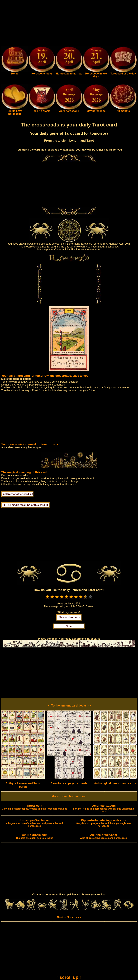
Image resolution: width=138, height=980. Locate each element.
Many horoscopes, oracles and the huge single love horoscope (103, 823)
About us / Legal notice (69, 917)
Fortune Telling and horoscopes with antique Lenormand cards (104, 809)
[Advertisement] (69, 24)
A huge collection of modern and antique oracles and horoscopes (35, 823)
